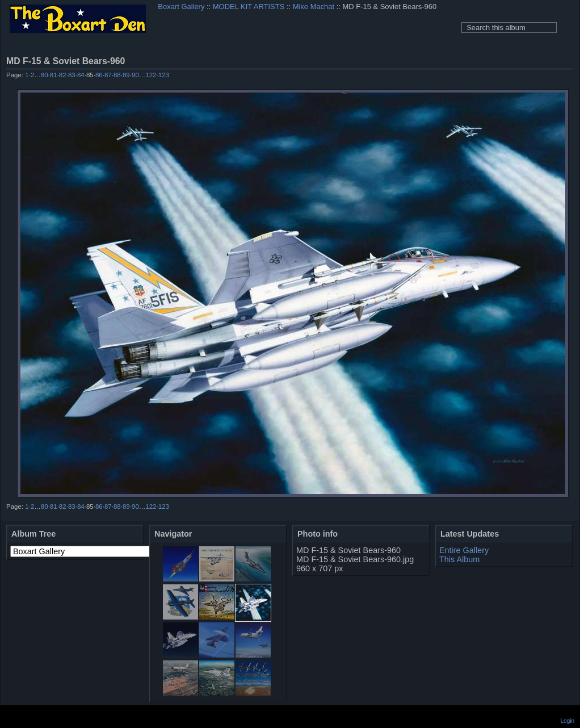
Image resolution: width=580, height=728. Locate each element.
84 (81, 75)
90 (135, 75)
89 (126, 75)
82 (63, 75)
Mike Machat (314, 7)
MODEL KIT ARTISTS (249, 7)
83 (72, 75)
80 (45, 75)
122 (151, 75)
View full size (566, 61)
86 (99, 75)
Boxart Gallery (181, 7)
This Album (459, 559)
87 (108, 75)
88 (117, 75)
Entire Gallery (464, 550)
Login (568, 721)
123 (164, 75)
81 (54, 75)
